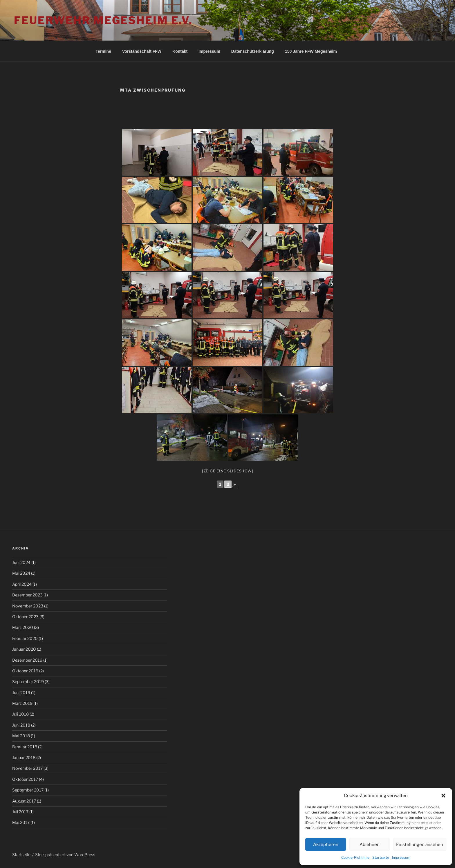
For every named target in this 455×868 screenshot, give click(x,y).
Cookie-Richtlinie (355, 857)
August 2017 (24, 801)
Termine (103, 51)
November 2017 (27, 768)
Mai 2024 (21, 573)
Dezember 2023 (27, 595)
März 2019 (22, 703)
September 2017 (28, 790)
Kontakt (180, 51)
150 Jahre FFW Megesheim (311, 51)
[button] (443, 796)
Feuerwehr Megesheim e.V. (103, 20)
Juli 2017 (20, 812)
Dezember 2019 (27, 660)
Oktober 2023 (25, 617)
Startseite (381, 857)
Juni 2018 (21, 725)
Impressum (401, 857)
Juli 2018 (20, 714)
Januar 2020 (24, 649)
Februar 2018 (25, 747)
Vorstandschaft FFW (142, 51)
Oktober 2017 (25, 779)
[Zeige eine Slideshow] (228, 471)
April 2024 (22, 584)
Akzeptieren (326, 845)
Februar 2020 (25, 638)
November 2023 (28, 606)
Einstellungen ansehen (420, 845)
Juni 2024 (21, 562)
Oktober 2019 (25, 671)
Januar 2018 (24, 757)
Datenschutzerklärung (253, 51)
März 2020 (23, 627)
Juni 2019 (21, 693)
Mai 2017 (21, 822)
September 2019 (28, 682)
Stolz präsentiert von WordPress (65, 855)
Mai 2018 (21, 736)
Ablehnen (370, 845)
